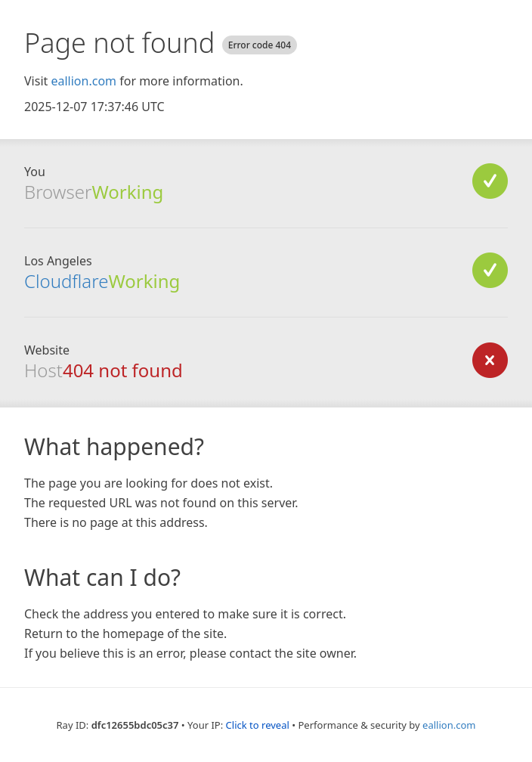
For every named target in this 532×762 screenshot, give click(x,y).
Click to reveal (258, 725)
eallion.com (84, 81)
